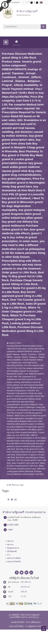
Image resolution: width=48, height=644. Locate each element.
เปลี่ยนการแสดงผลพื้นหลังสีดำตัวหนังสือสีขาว (32, 3)
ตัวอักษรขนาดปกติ (23, 2)
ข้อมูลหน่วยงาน (13, 548)
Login (10, 529)
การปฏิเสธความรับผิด (35, 626)
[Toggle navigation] (6, 42)
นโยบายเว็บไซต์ (16, 626)
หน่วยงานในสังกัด (14, 562)
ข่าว (9, 555)
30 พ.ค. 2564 (17, 485)
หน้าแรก (10, 541)
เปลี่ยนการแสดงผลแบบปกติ (34, 3)
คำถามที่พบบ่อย (33, 622)
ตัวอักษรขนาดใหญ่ (29, 2)
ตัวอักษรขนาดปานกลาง (26, 3)
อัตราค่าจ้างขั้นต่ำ (14, 558)
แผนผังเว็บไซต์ (17, 622)
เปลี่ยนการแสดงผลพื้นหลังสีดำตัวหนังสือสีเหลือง (37, 3)
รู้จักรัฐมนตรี (12, 551)
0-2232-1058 (13, 525)
